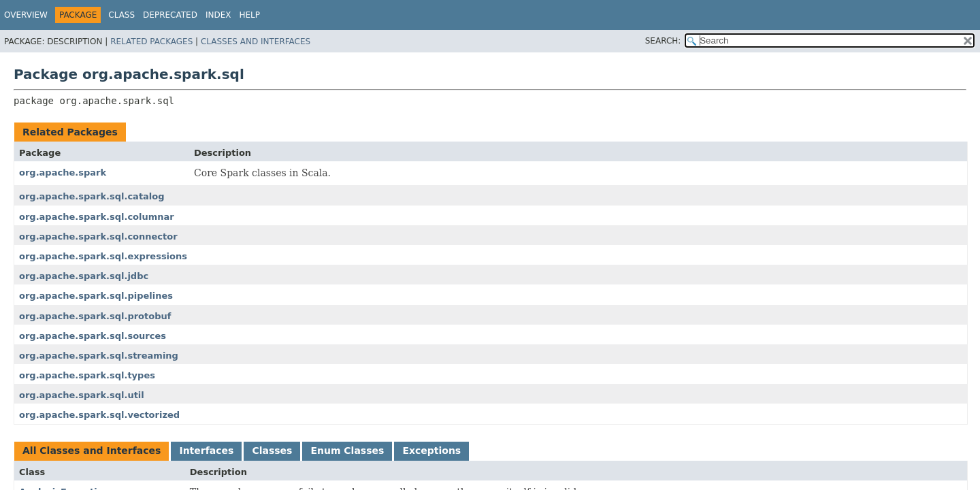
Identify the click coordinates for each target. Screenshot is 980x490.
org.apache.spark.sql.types (87, 375)
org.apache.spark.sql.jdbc (84, 276)
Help (249, 15)
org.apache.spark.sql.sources (93, 336)
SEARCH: (663, 41)
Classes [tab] (272, 451)
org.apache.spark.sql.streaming (99, 356)
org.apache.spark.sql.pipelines (96, 296)
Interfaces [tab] (206, 451)
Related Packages (151, 42)
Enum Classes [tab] (347, 451)
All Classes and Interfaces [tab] (92, 451)
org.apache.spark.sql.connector (98, 236)
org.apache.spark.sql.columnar (97, 217)
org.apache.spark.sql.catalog (92, 196)
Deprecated (170, 15)
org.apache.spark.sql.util (82, 395)
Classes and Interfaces (256, 42)
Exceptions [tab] (431, 451)
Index (218, 15)
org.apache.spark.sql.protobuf (95, 316)
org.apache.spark (63, 173)
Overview (26, 15)
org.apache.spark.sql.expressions (103, 256)
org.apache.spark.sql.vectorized (99, 415)
